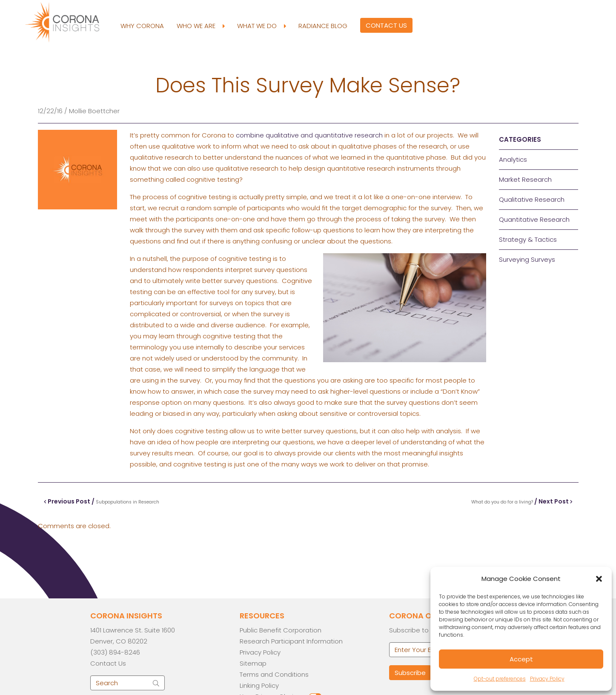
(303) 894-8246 (115, 652)
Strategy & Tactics (528, 239)
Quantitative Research (534, 219)
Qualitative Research (532, 199)
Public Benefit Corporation (281, 630)
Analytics (513, 159)
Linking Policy (259, 685)
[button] (599, 579)
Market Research (525, 179)
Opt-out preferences (500, 679)
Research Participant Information (291, 641)
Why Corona (142, 26)
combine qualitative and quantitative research (309, 135)
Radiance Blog (323, 26)
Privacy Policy (547, 679)
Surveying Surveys (527, 259)
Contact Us (386, 25)
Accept (521, 659)
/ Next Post (522, 501)
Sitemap (253, 663)
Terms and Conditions (274, 674)
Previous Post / (102, 501)
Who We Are (201, 26)
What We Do (261, 26)
